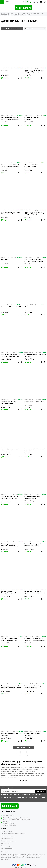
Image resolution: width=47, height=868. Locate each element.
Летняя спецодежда (7, 831)
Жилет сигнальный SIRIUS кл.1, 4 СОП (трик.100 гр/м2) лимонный (34, 261)
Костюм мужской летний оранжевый (32, 118)
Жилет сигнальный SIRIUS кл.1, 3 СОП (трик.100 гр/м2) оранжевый (34, 213)
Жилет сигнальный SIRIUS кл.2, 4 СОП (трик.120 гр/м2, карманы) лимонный (34, 71)
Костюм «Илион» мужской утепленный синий (32, 497)
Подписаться (40, 791)
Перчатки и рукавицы (7, 849)
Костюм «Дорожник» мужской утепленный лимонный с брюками (34, 639)
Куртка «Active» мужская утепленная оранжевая (8, 403)
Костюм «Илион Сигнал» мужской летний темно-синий (35, 687)
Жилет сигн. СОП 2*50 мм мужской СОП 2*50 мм (35, 450)
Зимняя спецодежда (7, 839)
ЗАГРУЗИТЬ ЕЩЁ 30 (24, 747)
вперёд (27, 756)
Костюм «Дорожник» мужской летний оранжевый (10, 450)
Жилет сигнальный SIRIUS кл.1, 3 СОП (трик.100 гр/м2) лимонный (10, 213)
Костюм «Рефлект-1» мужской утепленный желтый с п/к (10, 497)
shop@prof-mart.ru (9, 816)
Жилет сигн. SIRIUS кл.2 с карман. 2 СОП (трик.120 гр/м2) (35, 166)
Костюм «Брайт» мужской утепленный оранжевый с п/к (10, 545)
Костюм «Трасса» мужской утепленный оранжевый (33, 545)
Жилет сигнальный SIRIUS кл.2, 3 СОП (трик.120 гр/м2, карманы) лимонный (11, 119)
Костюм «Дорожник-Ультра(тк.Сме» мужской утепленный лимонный (8, 592)
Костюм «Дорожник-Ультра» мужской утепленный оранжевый (34, 592)
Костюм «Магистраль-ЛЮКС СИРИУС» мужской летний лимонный (9, 640)
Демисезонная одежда (8, 836)
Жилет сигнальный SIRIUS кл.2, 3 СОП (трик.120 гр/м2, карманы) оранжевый (11, 166)
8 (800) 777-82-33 (8, 811)
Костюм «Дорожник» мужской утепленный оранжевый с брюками (11, 687)
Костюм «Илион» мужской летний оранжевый (11, 734)
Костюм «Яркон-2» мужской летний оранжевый (35, 355)
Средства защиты (6, 846)
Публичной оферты (37, 794)
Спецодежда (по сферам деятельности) (13, 834)
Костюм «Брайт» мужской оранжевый (32, 734)
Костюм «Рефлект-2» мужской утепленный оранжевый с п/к (10, 355)
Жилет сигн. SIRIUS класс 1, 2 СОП (11, 307)
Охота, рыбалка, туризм (8, 841)
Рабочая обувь (5, 844)
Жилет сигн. (5, 70)
